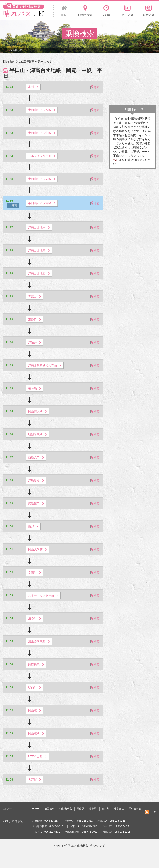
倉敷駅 (93, 809)
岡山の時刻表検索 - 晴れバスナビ (86, 846)
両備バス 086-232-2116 (116, 832)
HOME (36, 809)
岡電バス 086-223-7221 (111, 821)
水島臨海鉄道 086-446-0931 (81, 832)
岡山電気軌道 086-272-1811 (48, 826)
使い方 (105, 809)
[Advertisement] (132, 80)
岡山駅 (80, 809)
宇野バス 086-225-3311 (79, 821)
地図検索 (49, 809)
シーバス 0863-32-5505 (116, 826)
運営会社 (119, 809)
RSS (153, 812)
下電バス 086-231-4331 (84, 826)
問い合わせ (135, 809)
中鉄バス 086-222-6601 (46, 832)
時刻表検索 (66, 809)
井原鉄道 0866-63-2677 (46, 821)
